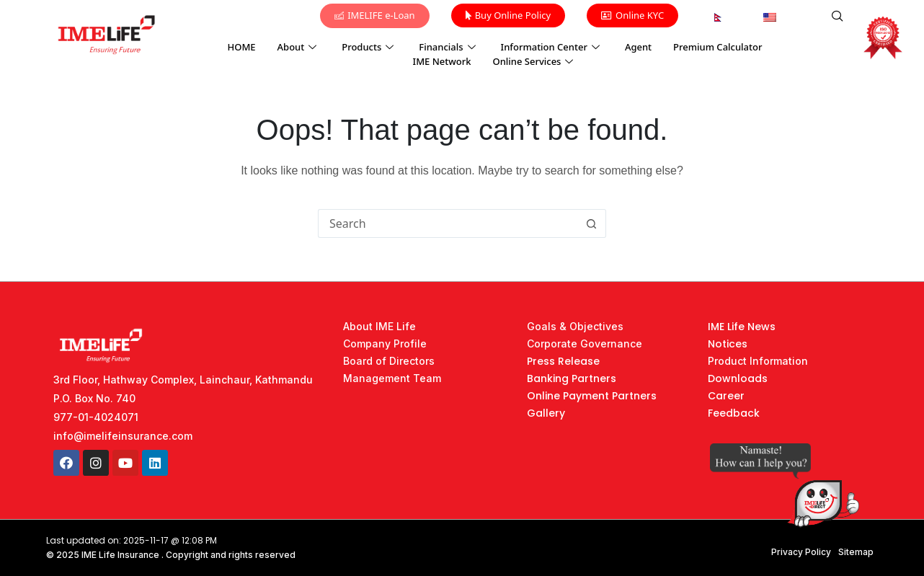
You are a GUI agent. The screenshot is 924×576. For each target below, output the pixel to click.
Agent (638, 47)
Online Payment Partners (592, 396)
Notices (728, 344)
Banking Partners (572, 378)
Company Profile (385, 344)
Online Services (534, 61)
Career (726, 396)
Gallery (546, 413)
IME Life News (742, 327)
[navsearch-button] (838, 17)
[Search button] (592, 223)
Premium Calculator (718, 47)
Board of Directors (389, 361)
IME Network (442, 61)
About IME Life (379, 326)
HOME (242, 47)
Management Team (392, 378)
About (299, 47)
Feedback (734, 413)
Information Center (552, 47)
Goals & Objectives (575, 326)
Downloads (738, 378)
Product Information (758, 361)
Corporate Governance (585, 344)
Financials (449, 47)
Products (369, 47)
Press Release (563, 361)
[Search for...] (448, 223)
